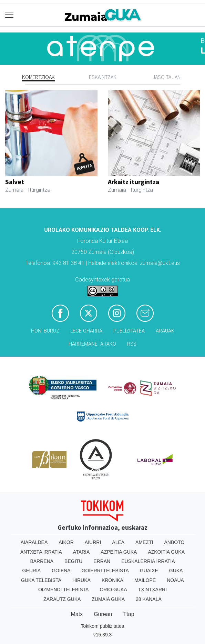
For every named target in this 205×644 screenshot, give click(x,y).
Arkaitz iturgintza (134, 182)
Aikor (66, 542)
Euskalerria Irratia (148, 561)
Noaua (175, 580)
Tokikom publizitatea (102, 626)
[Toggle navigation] (9, 15)
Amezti (144, 542)
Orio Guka (113, 589)
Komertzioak (38, 77)
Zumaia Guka (108, 599)
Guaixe (149, 571)
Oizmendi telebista (64, 589)
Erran (102, 561)
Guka (176, 571)
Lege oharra (86, 331)
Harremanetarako (92, 344)
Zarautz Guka (62, 599)
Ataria (81, 552)
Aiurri (93, 542)
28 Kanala (149, 599)
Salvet (15, 182)
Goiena (61, 571)
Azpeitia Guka (119, 552)
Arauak (165, 331)
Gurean (103, 614)
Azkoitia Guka (166, 552)
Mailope (145, 580)
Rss (132, 344)
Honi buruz (45, 331)
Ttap (129, 614)
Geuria (32, 571)
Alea (118, 542)
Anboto (174, 542)
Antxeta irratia (41, 552)
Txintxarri (152, 589)
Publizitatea (129, 331)
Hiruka (81, 580)
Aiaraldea (34, 542)
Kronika (112, 580)
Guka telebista (41, 580)
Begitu (73, 561)
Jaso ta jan (167, 77)
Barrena (42, 561)
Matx (77, 614)
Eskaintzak (103, 77)
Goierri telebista (105, 571)
